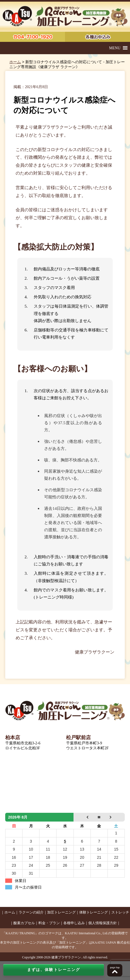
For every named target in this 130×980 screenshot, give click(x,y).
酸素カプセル (24, 923)
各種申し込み (74, 923)
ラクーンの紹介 (31, 912)
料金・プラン (49, 923)
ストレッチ (120, 912)
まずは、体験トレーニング (54, 970)
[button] (115, 48)
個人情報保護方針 (103, 923)
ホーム (15, 62)
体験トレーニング (94, 912)
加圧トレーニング (61, 912)
